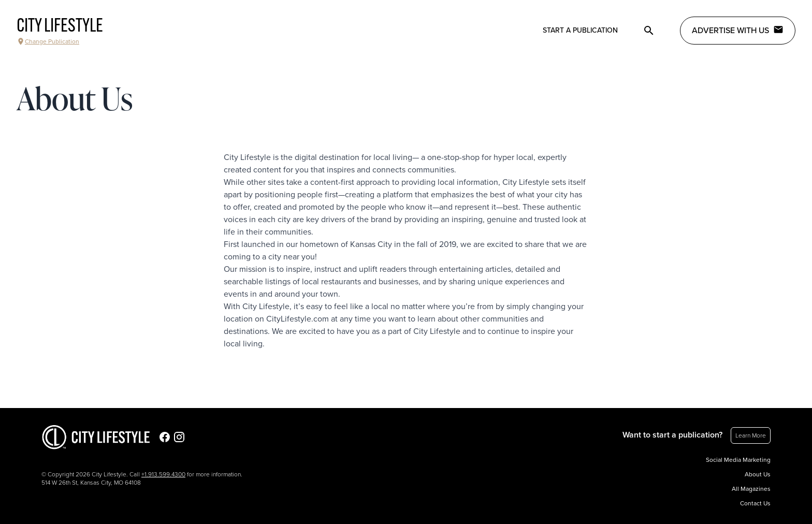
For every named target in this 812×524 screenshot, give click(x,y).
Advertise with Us (738, 30)
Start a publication (580, 30)
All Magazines (751, 489)
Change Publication (48, 41)
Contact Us (755, 503)
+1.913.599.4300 (163, 474)
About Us (758, 474)
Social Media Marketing (738, 460)
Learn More (751, 435)
